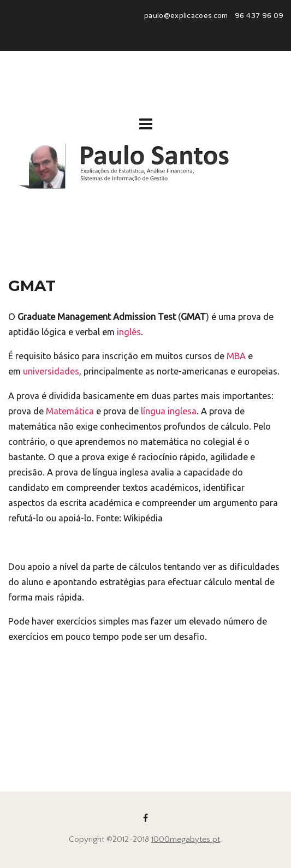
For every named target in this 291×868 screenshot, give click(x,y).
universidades (51, 371)
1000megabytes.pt (186, 839)
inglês (129, 332)
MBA (236, 356)
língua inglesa (169, 411)
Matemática (70, 411)
